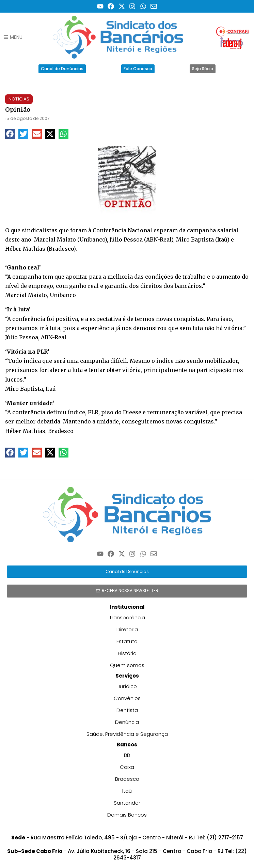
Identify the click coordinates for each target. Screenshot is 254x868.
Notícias (19, 99)
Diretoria (127, 629)
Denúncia (127, 722)
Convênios (127, 698)
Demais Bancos (127, 815)
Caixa (127, 767)
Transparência (127, 617)
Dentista (127, 710)
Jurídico (127, 686)
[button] (10, 134)
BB (127, 755)
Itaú (127, 791)
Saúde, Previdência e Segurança (127, 734)
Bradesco (127, 779)
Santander (127, 803)
